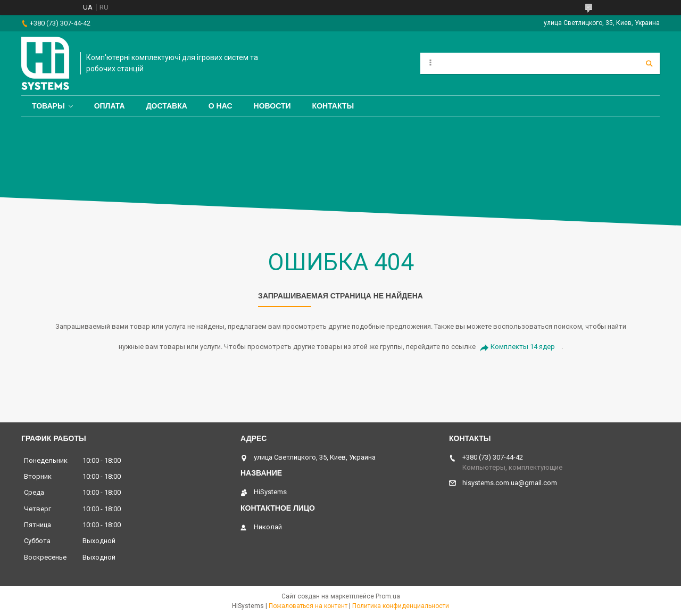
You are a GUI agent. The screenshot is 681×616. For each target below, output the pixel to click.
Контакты (333, 106)
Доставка (167, 106)
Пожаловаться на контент (308, 606)
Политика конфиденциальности (401, 606)
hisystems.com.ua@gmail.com (510, 483)
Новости (272, 106)
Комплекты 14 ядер (523, 347)
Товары (48, 106)
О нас (221, 106)
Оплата (110, 106)
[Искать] (649, 63)
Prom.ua (388, 596)
